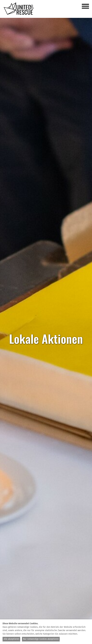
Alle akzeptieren (11, 639)
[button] (86, 8)
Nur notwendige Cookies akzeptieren (41, 639)
